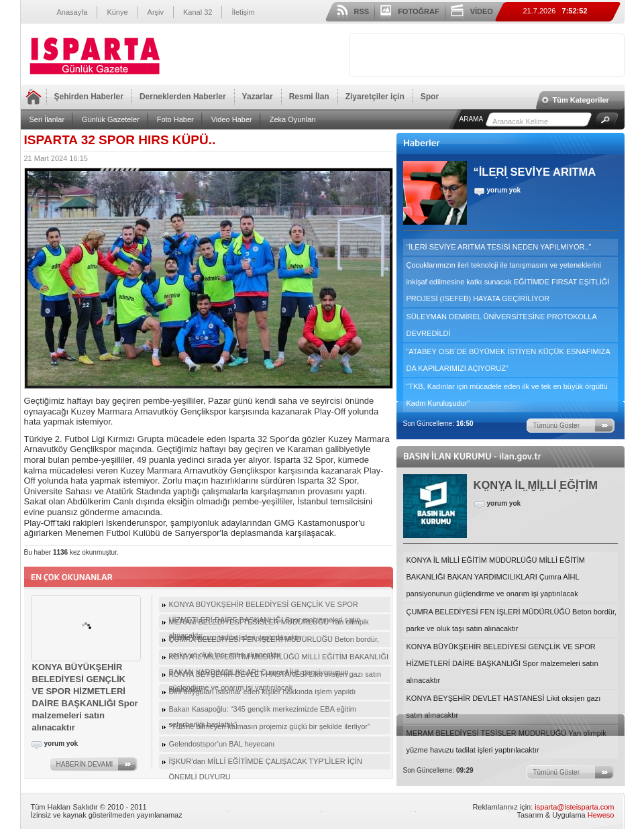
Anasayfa (72, 12)
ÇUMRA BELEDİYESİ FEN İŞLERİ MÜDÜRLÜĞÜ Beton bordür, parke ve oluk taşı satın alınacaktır (512, 620)
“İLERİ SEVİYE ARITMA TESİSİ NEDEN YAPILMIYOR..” (499, 247)
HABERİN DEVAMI (85, 764)
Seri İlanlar (47, 119)
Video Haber (232, 119)
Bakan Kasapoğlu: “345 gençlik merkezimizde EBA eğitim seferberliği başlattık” (263, 711)
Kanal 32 (198, 12)
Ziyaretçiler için (375, 97)
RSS (362, 11)
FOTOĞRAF (419, 11)
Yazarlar (258, 97)
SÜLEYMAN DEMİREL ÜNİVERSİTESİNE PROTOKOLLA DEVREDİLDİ (502, 325)
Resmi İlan (309, 97)
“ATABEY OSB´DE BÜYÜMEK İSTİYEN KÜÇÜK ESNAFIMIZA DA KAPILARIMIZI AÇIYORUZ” (508, 360)
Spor (430, 97)
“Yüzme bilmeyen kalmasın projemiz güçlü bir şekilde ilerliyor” (270, 726)
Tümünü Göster (556, 426)
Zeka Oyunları (293, 119)
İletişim (243, 12)
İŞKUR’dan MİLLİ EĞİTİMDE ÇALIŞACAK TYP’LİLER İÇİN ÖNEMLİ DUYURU (266, 763)
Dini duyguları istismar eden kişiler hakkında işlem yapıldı (263, 692)
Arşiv (156, 12)
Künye (117, 12)
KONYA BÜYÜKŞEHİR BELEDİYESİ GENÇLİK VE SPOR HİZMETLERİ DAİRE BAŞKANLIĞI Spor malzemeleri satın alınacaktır (502, 663)
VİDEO (482, 11)
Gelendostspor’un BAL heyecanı (222, 744)
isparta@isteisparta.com (574, 807)
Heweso (601, 815)
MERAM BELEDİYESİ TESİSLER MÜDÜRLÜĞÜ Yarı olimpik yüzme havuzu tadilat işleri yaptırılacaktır (506, 741)
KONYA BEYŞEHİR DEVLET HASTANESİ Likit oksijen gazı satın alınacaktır (504, 707)
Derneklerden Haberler (183, 97)
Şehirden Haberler (89, 97)
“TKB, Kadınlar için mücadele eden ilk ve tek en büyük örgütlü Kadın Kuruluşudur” (507, 395)
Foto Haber (175, 119)
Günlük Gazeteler (111, 119)
